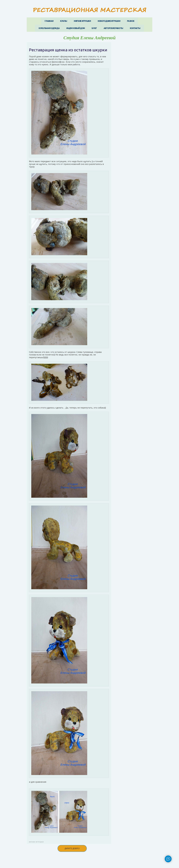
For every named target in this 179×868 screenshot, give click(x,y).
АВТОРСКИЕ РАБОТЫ (113, 28)
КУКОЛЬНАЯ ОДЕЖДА (49, 28)
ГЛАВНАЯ (49, 21)
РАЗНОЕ (131, 21)
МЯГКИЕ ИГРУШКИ (82, 21)
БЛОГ (94, 28)
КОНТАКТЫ (135, 28)
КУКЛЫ (64, 21)
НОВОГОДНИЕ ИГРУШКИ (109, 21)
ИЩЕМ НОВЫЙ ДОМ (76, 28)
